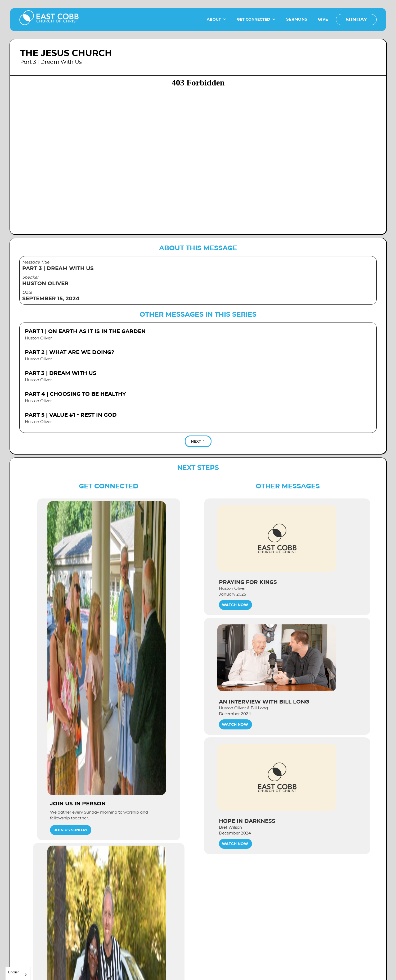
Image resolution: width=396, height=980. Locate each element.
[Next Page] (198, 441)
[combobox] (18, 974)
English (14, 972)
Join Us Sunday (71, 830)
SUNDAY (356, 20)
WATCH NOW (235, 605)
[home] (49, 19)
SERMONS (297, 19)
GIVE (323, 19)
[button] (217, 19)
